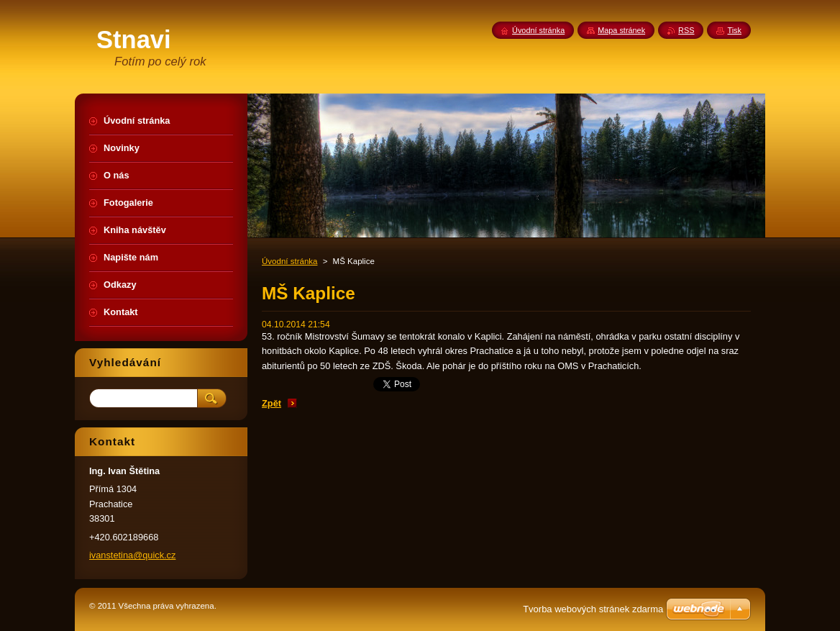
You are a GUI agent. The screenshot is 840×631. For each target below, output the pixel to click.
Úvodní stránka (289, 261)
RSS (686, 30)
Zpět (271, 403)
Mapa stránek (621, 30)
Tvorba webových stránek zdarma (593, 609)
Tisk (734, 30)
